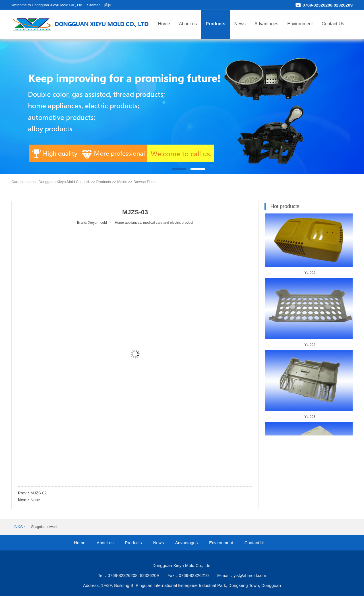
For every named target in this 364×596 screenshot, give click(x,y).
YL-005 (310, 274)
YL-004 (310, 346)
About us (188, 24)
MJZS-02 (39, 493)
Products (215, 24)
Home (164, 24)
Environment (300, 24)
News (240, 24)
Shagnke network (44, 527)
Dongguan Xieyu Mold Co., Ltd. (64, 182)
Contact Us (333, 24)
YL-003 (310, 418)
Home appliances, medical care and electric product (154, 223)
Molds (122, 182)
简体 (108, 5)
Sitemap (94, 5)
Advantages (267, 24)
